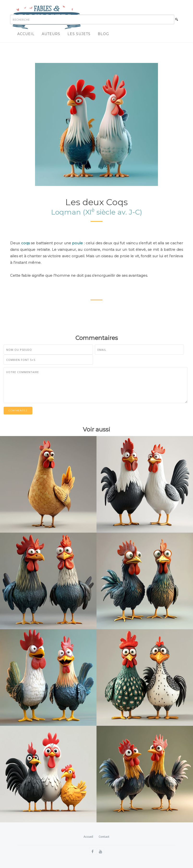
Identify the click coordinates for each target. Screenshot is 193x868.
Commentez (18, 410)
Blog (103, 34)
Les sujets (79, 34)
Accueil (26, 34)
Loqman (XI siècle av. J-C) (97, 212)
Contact (104, 837)
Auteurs (51, 34)
